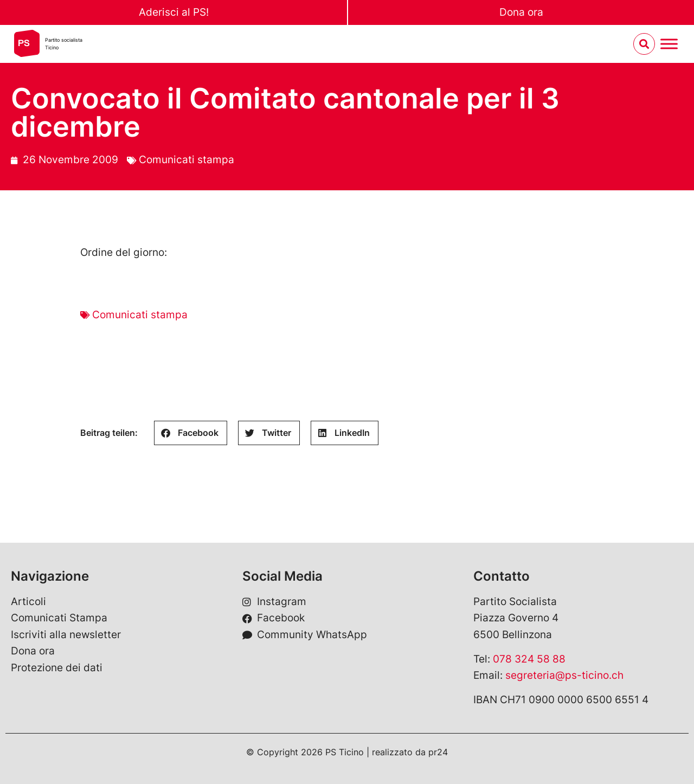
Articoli (28, 602)
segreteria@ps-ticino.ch (564, 675)
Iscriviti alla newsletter (66, 635)
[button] (191, 433)
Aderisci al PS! (174, 12)
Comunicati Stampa (59, 618)
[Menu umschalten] (669, 44)
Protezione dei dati (57, 668)
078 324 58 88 (529, 659)
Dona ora (521, 12)
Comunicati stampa (187, 160)
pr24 (438, 752)
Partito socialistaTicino (64, 44)
